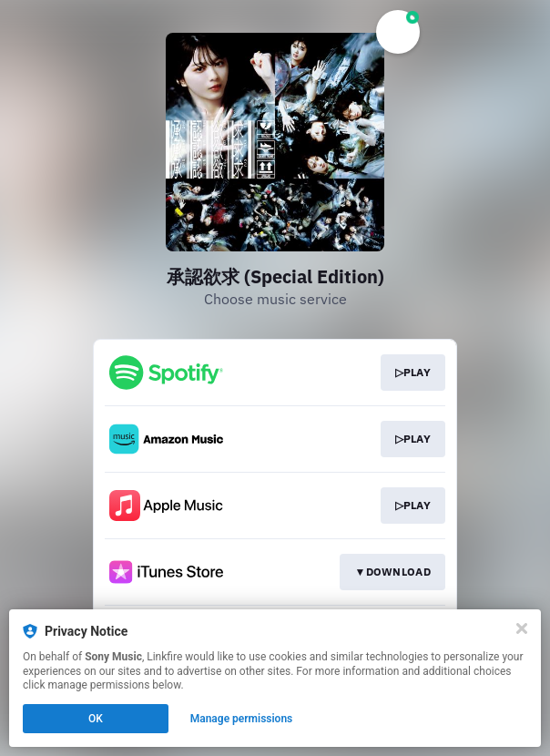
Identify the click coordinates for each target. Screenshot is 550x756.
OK (96, 719)
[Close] (522, 628)
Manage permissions (242, 719)
